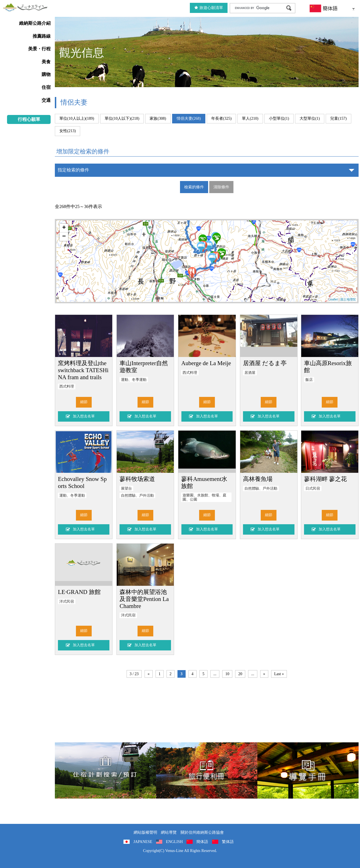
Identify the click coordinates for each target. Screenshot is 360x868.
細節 (84, 402)
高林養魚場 (258, 479)
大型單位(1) (310, 118)
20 (240, 674)
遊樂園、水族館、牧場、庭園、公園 (204, 497)
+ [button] (64, 228)
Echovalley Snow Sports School (82, 482)
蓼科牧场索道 (137, 479)
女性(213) (67, 131)
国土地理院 (348, 299)
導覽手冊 (308, 770)
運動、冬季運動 (134, 380)
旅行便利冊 (207, 770)
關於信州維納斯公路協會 (202, 832)
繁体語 (228, 842)
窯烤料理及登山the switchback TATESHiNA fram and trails (83, 370)
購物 (46, 74)
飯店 (309, 380)
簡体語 (202, 842)
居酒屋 (250, 373)
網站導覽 (169, 832)
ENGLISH (174, 842)
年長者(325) (221, 118)
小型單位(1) (279, 118)
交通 (46, 100)
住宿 (46, 87)
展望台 (126, 489)
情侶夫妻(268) (189, 118)
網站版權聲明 (145, 832)
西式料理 (67, 386)
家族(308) (158, 118)
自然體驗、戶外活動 (137, 496)
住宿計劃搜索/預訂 (105, 770)
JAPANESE (143, 842)
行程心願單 (29, 119)
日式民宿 (313, 489)
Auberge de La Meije (206, 363)
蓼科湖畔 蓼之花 (325, 479)
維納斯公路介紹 (35, 23)
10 (227, 674)
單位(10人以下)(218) (122, 118)
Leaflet (333, 299)
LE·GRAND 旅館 (79, 592)
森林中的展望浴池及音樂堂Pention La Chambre (144, 599)
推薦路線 (42, 36)
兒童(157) (338, 118)
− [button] (64, 237)
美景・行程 (39, 49)
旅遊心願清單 (209, 8)
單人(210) (250, 118)
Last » (279, 674)
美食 (46, 62)
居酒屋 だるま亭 (265, 363)
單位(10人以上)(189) (77, 118)
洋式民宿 (67, 602)
